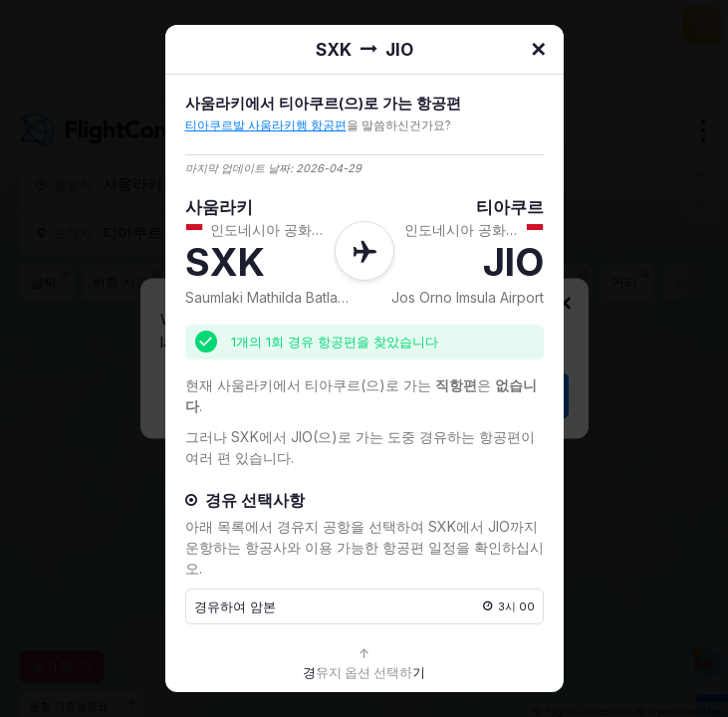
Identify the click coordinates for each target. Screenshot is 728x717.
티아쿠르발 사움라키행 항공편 (266, 125)
